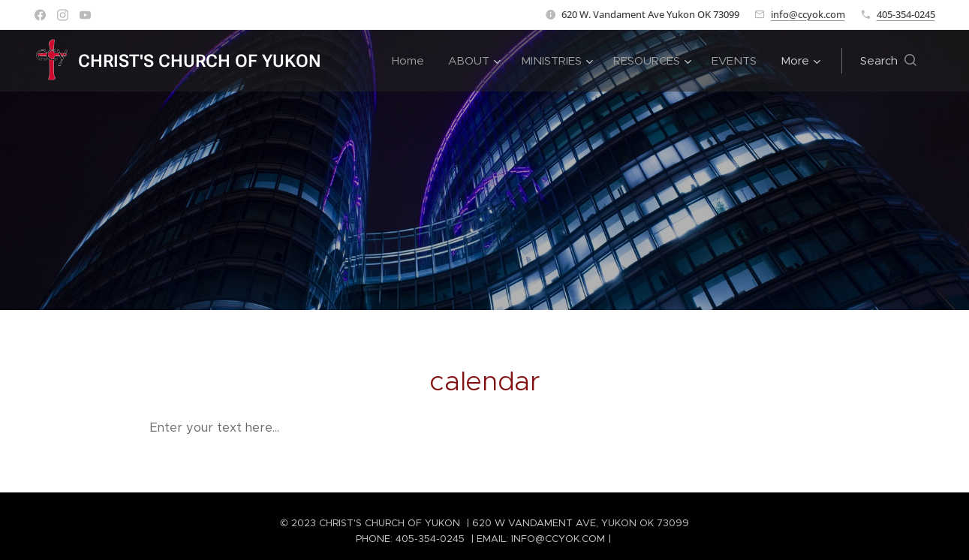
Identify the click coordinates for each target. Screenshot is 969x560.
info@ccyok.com (808, 14)
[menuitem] (412, 61)
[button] (888, 61)
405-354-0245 (906, 14)
